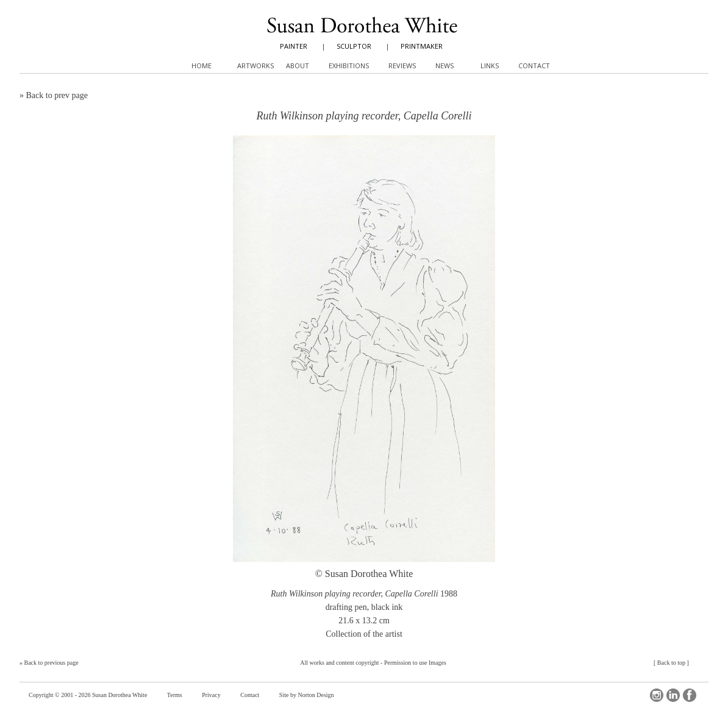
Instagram (657, 695)
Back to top (671, 663)
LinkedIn (673, 695)
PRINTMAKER (422, 46)
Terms (175, 695)
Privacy (211, 695)
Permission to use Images (415, 663)
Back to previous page (52, 663)
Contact (250, 695)
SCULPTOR (354, 46)
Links (490, 65)
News (444, 65)
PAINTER (294, 46)
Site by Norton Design (307, 695)
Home (202, 65)
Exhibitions (349, 65)
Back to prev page (57, 95)
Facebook (690, 695)
